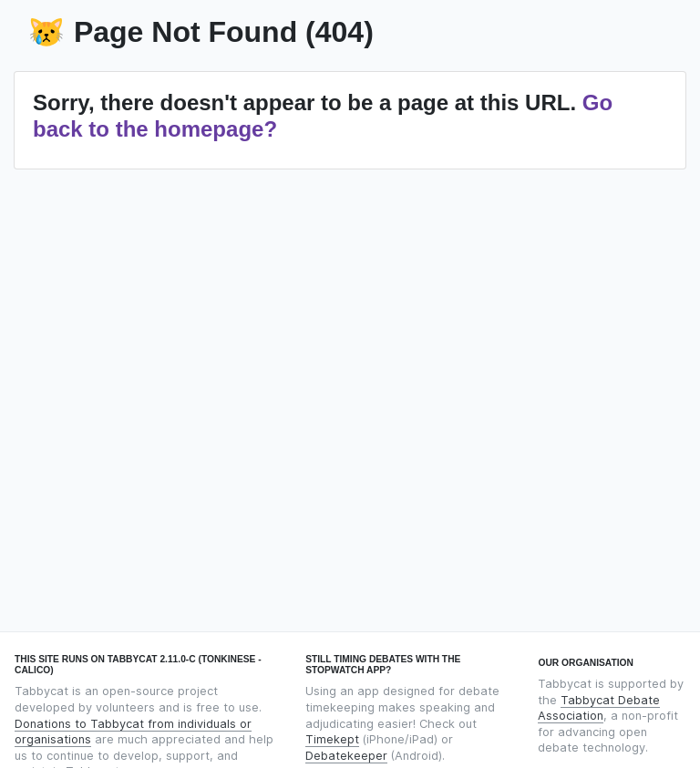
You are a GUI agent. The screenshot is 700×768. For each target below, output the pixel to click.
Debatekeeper (346, 756)
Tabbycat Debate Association (599, 708)
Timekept (332, 739)
